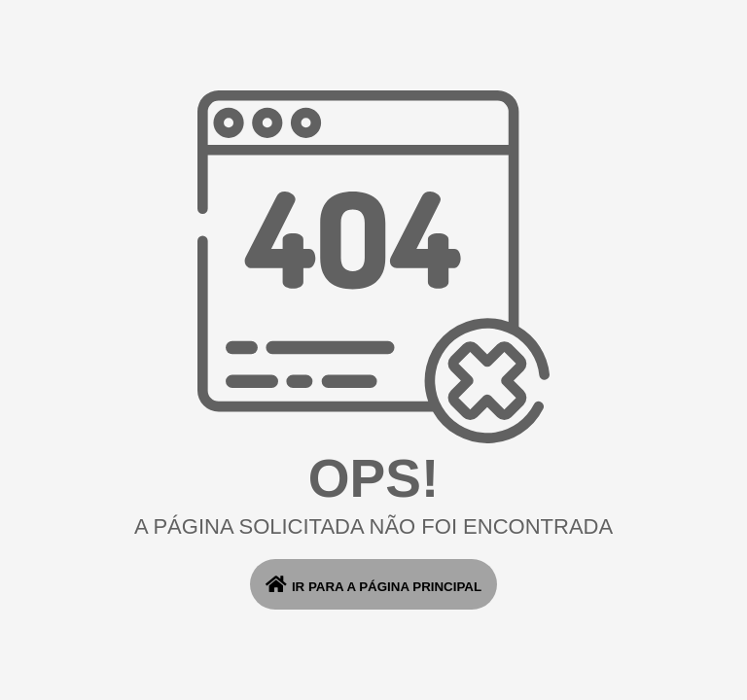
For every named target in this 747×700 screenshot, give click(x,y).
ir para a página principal (373, 584)
